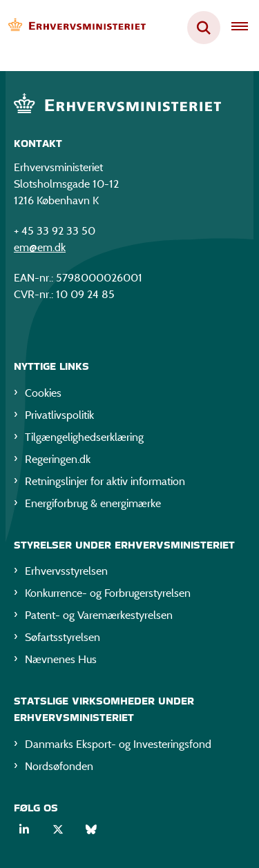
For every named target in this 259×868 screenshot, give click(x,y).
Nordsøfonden (59, 766)
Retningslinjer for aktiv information (105, 481)
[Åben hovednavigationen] (245, 28)
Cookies (43, 393)
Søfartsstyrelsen (63, 637)
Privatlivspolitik (59, 415)
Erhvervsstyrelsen (66, 571)
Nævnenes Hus (61, 659)
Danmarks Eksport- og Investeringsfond (118, 744)
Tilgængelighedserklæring (84, 437)
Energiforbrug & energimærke (93, 503)
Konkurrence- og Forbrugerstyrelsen (108, 593)
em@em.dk (40, 247)
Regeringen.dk (58, 459)
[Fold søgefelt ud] (204, 28)
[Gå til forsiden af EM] (73, 28)
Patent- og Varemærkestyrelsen (99, 615)
